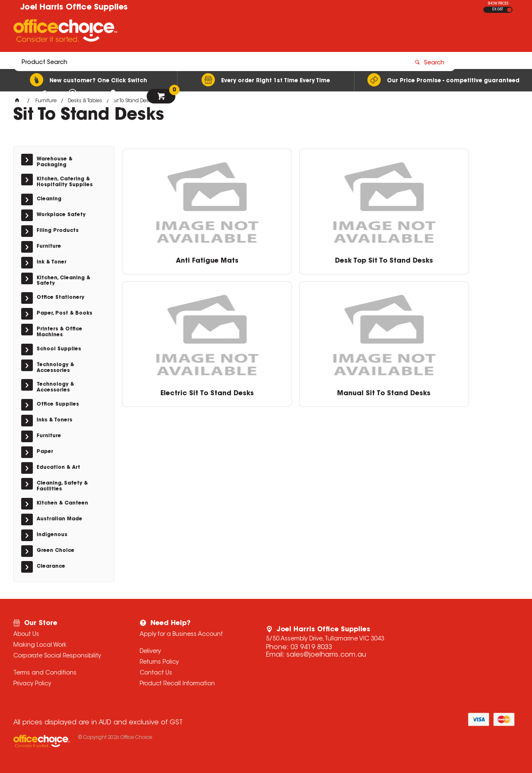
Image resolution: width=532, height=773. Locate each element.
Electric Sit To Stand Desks (368, 261)
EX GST (498, 10)
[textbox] (217, 32)
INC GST (509, 10)
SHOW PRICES (498, 4)
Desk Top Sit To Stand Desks (268, 261)
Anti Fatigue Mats (169, 258)
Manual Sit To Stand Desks (469, 261)
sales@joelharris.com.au (326, 655)
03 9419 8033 (311, 647)
